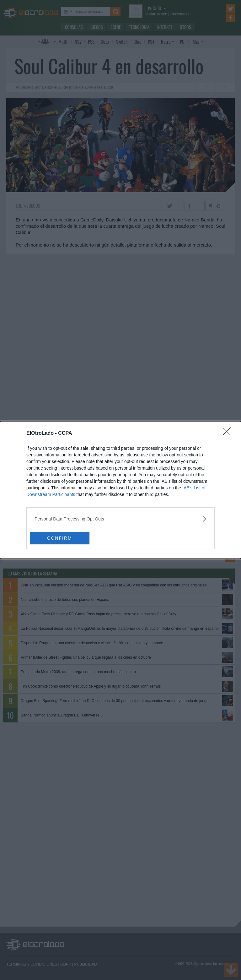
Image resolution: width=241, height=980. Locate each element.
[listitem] (120, 519)
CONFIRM (59, 538)
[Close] (229, 433)
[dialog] (120, 490)
